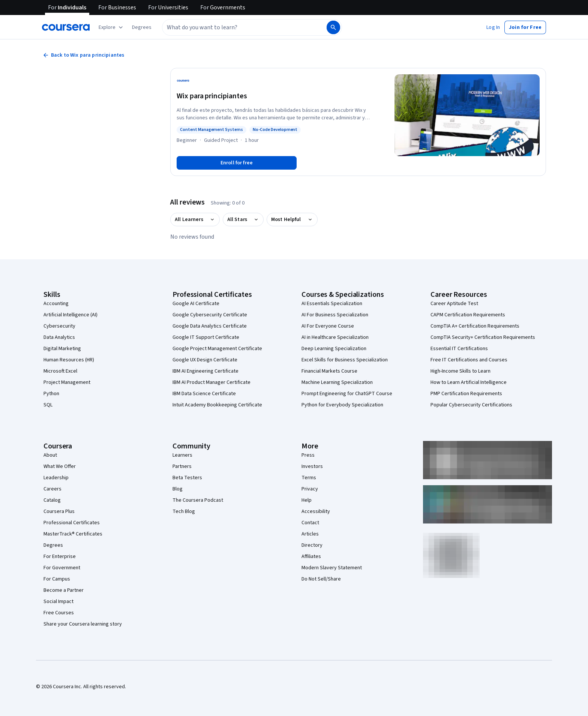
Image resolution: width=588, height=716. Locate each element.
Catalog (52, 500)
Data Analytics (59, 337)
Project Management (67, 382)
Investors (312, 466)
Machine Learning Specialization (337, 382)
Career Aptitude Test (454, 304)
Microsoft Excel (60, 371)
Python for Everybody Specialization (342, 405)
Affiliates (311, 557)
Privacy (310, 489)
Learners (182, 455)
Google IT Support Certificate (206, 337)
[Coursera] (66, 27)
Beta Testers (187, 478)
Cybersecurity (59, 326)
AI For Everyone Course (328, 326)
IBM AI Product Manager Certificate (211, 382)
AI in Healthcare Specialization (335, 337)
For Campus (57, 579)
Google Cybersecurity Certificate (210, 315)
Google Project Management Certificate (217, 349)
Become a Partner (64, 590)
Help (307, 500)
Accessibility (316, 511)
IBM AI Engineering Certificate (205, 371)
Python (51, 394)
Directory (312, 545)
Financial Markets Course (329, 371)
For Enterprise (60, 557)
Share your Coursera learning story (83, 624)
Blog (178, 489)
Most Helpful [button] (286, 220)
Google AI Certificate (196, 304)
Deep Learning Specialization (334, 349)
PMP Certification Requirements (466, 394)
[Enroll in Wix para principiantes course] (237, 163)
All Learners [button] (189, 220)
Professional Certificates (72, 523)
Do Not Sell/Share (321, 579)
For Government (62, 568)
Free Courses (59, 613)
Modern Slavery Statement (332, 568)
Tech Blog (184, 511)
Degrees (53, 545)
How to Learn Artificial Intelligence (469, 382)
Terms (309, 478)
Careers (52, 489)
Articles (310, 534)
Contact (310, 523)
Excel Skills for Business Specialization (345, 360)
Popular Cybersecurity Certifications (471, 405)
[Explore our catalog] (112, 27)
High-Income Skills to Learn (460, 371)
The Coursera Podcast (198, 500)
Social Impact (58, 602)
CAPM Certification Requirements (468, 315)
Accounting (56, 304)
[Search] (333, 27)
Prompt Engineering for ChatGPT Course (347, 394)
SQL (48, 405)
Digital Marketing (62, 349)
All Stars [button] (237, 220)
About (50, 455)
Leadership (56, 478)
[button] (142, 27)
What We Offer (60, 466)
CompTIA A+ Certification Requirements (475, 326)
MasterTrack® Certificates (73, 534)
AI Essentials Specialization (332, 304)
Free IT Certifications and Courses (469, 360)
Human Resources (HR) (69, 360)
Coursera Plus (59, 511)
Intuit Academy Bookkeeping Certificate (217, 405)
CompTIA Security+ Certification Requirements (483, 337)
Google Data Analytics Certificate (210, 326)
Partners (182, 466)
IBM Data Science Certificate (204, 394)
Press (308, 455)
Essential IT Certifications (459, 349)
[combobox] (236, 27)
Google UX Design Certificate (205, 360)
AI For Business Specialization (335, 315)
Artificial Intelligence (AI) (70, 315)
